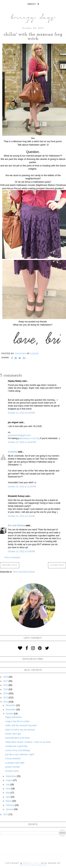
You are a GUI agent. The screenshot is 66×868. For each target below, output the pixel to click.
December (11, 705)
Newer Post (10, 565)
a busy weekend (13, 759)
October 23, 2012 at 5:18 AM (21, 516)
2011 (6, 814)
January (10, 809)
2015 (6, 689)
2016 (6, 685)
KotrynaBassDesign (33, 865)
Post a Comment (12, 558)
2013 (6, 698)
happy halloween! (13, 717)
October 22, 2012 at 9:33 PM (21, 413)
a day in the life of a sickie (17, 721)
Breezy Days (31, 863)
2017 (6, 681)
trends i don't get (13, 734)
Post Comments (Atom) (24, 572)
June (8, 789)
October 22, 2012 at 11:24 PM (22, 487)
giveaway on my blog (30, 438)
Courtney (13, 452)
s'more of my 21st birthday (18, 750)
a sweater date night (15, 763)
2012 (6, 702)
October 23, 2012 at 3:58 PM (21, 551)
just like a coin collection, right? (20, 754)
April (8, 797)
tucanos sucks (12, 771)
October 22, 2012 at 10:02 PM (22, 442)
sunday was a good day (16, 746)
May (8, 793)
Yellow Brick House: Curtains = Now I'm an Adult (28, 742)
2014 (6, 693)
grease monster (13, 767)
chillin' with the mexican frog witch (21, 725)
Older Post (57, 565)
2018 (6, 677)
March (9, 801)
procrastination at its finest (18, 738)
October (10, 714)
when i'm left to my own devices (20, 730)
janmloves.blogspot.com (19, 435)
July (8, 785)
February (10, 805)
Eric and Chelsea (16, 526)
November (11, 710)
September (11, 776)
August (9, 780)
